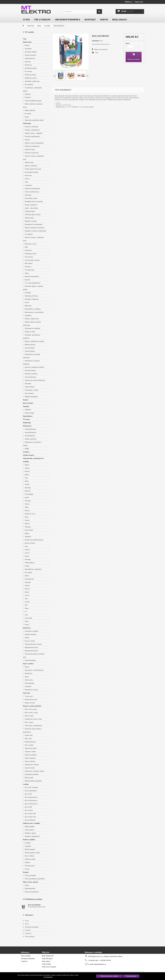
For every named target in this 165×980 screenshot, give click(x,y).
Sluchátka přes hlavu (31, 296)
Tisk (97, 53)
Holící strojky (29, 716)
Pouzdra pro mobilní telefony (34, 540)
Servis (104, 20)
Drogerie (26, 872)
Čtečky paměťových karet (33, 169)
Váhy (26, 182)
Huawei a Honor (30, 543)
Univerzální (28, 618)
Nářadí (27, 638)
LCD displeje (29, 494)
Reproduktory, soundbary (33, 309)
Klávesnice (28, 250)
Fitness (27, 667)
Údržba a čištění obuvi (32, 319)
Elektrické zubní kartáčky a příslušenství (32, 730)
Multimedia (27, 423)
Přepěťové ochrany (31, 221)
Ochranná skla (29, 579)
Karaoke (27, 280)
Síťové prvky (29, 257)
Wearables (28, 384)
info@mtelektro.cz (100, 964)
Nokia (26, 481)
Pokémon (27, 94)
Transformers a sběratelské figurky (32, 89)
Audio (26, 273)
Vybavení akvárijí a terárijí (33, 644)
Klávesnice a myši (30, 244)
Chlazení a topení (30, 752)
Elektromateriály (30, 888)
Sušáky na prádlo (30, 859)
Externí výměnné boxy (32, 192)
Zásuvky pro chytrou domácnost (35, 380)
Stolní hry (28, 62)
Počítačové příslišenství (32, 146)
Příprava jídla (29, 778)
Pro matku (28, 114)
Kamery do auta (30, 703)
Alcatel (27, 484)
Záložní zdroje (29, 218)
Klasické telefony (30, 370)
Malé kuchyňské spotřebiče (33, 781)
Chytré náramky (30, 351)
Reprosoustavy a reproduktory (34, 312)
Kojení (27, 117)
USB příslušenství (30, 429)
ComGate (28, 933)
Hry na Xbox (29, 810)
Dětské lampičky (30, 849)
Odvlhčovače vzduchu (32, 765)
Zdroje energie (29, 413)
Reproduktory (28, 416)
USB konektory (29, 563)
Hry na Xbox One (30, 817)
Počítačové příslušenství (32, 136)
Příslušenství (27, 426)
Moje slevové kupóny (49, 967)
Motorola (27, 491)
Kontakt (90, 20)
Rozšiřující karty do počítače (34, 202)
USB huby (28, 195)
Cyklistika (28, 686)
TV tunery (26, 419)
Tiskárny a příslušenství (32, 130)
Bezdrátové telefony (31, 374)
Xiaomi (27, 468)
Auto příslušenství (30, 432)
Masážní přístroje (30, 742)
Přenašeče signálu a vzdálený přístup (33, 288)
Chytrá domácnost (30, 377)
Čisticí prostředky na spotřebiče (35, 879)
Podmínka (95, 41)
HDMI (27, 449)
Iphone (27, 475)
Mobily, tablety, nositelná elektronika (32, 324)
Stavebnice (28, 49)
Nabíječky (28, 410)
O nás (26, 20)
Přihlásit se (129, 2)
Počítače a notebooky (31, 127)
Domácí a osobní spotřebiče (32, 706)
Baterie (27, 465)
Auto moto (27, 693)
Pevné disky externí (31, 198)
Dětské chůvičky (30, 110)
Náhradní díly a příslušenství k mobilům (33, 460)
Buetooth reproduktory (32, 276)
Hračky (39, 26)
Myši (26, 247)
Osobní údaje (46, 964)
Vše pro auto (29, 696)
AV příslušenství (30, 436)
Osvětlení (28, 843)
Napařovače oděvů (30, 748)
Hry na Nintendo (30, 820)
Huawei (27, 471)
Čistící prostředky (30, 875)
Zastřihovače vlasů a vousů (33, 719)
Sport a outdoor (28, 664)
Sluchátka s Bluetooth (31, 299)
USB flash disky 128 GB (32, 215)
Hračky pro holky (30, 75)
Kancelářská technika (31, 172)
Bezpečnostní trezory (31, 651)
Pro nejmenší (29, 84)
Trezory (27, 179)
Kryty (26, 517)
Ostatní (27, 566)
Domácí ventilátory (31, 755)
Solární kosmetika (30, 634)
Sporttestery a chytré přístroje (34, 670)
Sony (26, 478)
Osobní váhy (29, 735)
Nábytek (27, 862)
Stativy (27, 625)
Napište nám (139, 2)
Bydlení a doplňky (29, 840)
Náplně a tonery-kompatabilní (34, 143)
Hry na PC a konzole (31, 787)
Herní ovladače (28, 403)
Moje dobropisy (47, 959)
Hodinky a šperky (30, 833)
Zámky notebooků (30, 439)
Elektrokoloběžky (30, 660)
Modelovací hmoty (30, 78)
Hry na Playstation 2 (31, 804)
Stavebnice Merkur (31, 52)
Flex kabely (28, 572)
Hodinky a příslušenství (32, 836)
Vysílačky (26, 452)
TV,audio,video (29, 270)
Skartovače (28, 175)
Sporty (27, 677)
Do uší (27, 302)
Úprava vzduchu (30, 761)
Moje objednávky (48, 956)
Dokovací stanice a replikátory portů (33, 158)
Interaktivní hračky (31, 68)
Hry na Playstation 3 (31, 800)
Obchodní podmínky (68, 20)
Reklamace (120, 20)
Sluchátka (28, 293)
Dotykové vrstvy (30, 514)
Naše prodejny (29, 936)
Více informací (48, 977)
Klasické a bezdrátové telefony (34, 367)
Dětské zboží (31, 26)
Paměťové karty (30, 149)
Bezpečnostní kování (31, 647)
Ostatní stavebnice (30, 55)
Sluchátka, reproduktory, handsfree (32, 336)
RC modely (47, 26)
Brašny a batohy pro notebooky (34, 228)
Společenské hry (30, 58)
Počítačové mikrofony (32, 153)
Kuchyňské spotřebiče (32, 774)
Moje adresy (46, 961)
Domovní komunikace (32, 892)
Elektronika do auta (31, 699)
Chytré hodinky (29, 348)
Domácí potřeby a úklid (32, 853)
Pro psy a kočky (30, 641)
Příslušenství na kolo (31, 690)
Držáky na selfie (30, 332)
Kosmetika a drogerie (31, 631)
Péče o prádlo (29, 745)
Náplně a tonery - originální (33, 133)
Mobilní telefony (30, 345)
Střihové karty (29, 162)
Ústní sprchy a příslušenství (33, 726)
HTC (26, 605)
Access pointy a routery (32, 260)
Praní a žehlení (29, 856)
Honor (27, 621)
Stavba (27, 885)
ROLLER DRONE (34, 905)
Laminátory (28, 185)
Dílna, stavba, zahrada (31, 882)
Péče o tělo (28, 738)
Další (87, 76)
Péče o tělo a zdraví (31, 709)
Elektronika (27, 123)
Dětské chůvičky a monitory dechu (33, 105)
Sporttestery (28, 673)
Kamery (26, 400)
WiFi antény (28, 263)
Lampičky (28, 846)
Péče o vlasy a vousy (31, 713)
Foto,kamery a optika (31, 390)
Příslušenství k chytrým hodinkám (31, 362)
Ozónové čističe (30, 768)
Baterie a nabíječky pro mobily (34, 341)
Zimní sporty (29, 680)
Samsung (27, 488)
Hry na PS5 (28, 794)
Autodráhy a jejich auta (32, 81)
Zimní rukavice (29, 830)
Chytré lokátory (29, 387)
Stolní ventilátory (30, 758)
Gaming (26, 784)
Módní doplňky (29, 827)
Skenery (27, 140)
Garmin (27, 602)
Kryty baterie (29, 530)
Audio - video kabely (31, 208)
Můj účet (46, 952)
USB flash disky (30, 211)
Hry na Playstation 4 (31, 797)
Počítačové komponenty (32, 188)
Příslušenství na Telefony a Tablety (32, 444)
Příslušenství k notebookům (33, 224)
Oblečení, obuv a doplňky (32, 823)
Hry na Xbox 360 (30, 813)
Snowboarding (29, 683)
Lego (25, 39)
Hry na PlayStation (31, 791)
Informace (29, 915)
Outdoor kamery (29, 455)
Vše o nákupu (42, 20)
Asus (26, 615)
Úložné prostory (30, 866)
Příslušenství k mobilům (32, 328)
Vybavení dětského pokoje (33, 101)
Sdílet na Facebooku (101, 49)
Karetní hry (28, 65)
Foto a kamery (29, 393)
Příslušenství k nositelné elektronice (32, 356)
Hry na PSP (28, 807)
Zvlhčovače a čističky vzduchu (34, 771)
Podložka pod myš (30, 254)
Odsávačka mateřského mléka (34, 120)
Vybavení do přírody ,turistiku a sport (34, 656)
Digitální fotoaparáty (31, 397)
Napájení (26, 406)
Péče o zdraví (29, 722)
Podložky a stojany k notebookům (35, 231)
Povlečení (28, 97)
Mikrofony (28, 306)
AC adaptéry (29, 234)
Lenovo (27, 553)
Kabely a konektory (31, 166)
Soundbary (28, 315)
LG (26, 612)
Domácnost (27, 628)
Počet (127, 43)
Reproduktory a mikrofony (33, 569)
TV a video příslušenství (32, 283)
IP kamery (28, 267)
